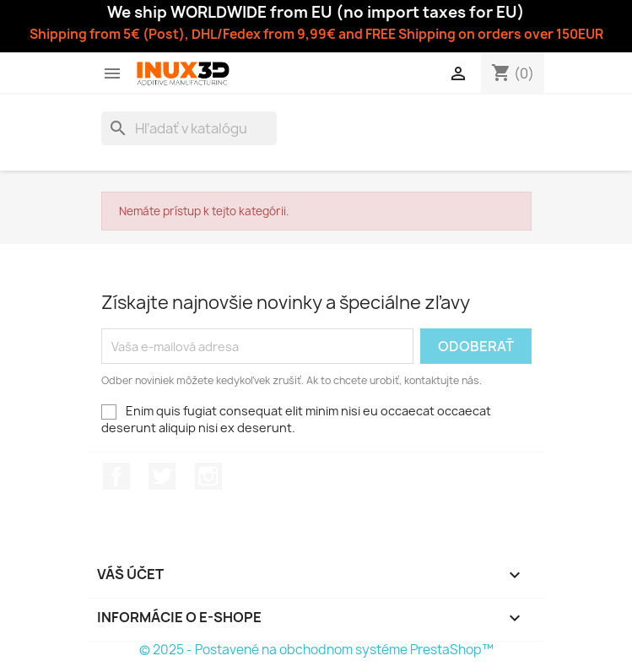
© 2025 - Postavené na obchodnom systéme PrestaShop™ (316, 650)
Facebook (116, 476)
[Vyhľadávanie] (189, 128)
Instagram (208, 476)
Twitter (162, 476)
